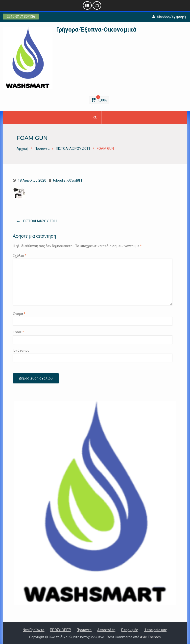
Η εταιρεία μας (155, 630)
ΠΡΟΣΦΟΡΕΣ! (60, 630)
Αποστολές (106, 630)
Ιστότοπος (21, 350)
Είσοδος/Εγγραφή (169, 17)
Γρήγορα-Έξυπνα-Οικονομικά (96, 30)
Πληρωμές (130, 630)
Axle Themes (150, 637)
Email (18, 332)
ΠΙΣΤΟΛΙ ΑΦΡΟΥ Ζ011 (40, 221)
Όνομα (19, 314)
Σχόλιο (20, 256)
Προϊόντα (84, 630)
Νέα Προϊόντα (34, 630)
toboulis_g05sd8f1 (68, 180)
